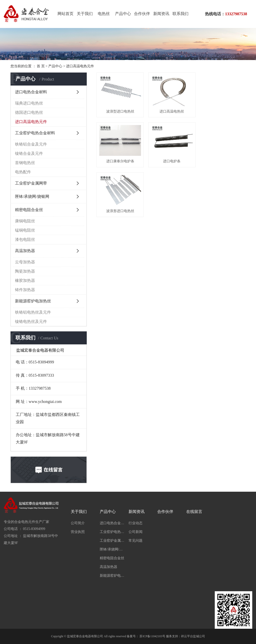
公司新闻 (135, 532)
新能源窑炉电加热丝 (33, 301)
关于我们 (85, 14)
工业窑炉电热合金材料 (35, 133)
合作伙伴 (142, 14)
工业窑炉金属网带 (31, 183)
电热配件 (23, 172)
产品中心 (123, 14)
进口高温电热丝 (171, 111)
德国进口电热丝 (29, 112)
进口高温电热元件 (80, 66)
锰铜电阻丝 (25, 230)
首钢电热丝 (25, 163)
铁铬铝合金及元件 (31, 144)
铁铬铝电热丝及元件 (33, 312)
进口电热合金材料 (31, 92)
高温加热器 (25, 251)
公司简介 (78, 523)
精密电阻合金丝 (29, 210)
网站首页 (65, 14)
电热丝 (104, 14)
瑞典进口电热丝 (29, 103)
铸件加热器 (25, 290)
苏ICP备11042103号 (152, 636)
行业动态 (135, 523)
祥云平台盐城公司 (193, 636)
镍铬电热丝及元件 (31, 321)
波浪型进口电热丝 (120, 111)
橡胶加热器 (25, 280)
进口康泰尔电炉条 (222, 111)
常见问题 (135, 541)
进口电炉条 (120, 160)
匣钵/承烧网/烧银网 (32, 196)
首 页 (41, 66)
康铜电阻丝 (25, 221)
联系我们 (180, 14)
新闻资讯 (161, 14)
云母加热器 (25, 262)
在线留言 (194, 512)
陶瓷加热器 (25, 271)
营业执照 (78, 532)
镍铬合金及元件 (29, 153)
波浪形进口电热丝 (171, 160)
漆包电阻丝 (25, 239)
